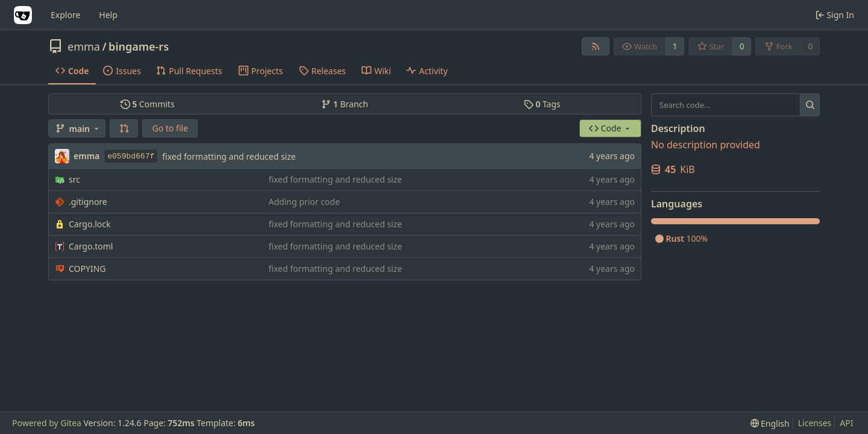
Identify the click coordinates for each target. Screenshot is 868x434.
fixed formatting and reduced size (229, 156)
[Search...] (810, 105)
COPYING (87, 269)
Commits (148, 104)
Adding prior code (304, 202)
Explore (65, 15)
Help (108, 15)
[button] (124, 128)
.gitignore (88, 202)
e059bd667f (131, 156)
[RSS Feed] (596, 46)
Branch (345, 104)
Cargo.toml (91, 246)
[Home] (23, 15)
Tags (542, 104)
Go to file (170, 128)
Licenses (815, 423)
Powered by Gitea (47, 423)
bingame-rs (139, 46)
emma (84, 46)
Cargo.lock (90, 224)
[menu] (770, 423)
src (74, 179)
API (846, 423)
